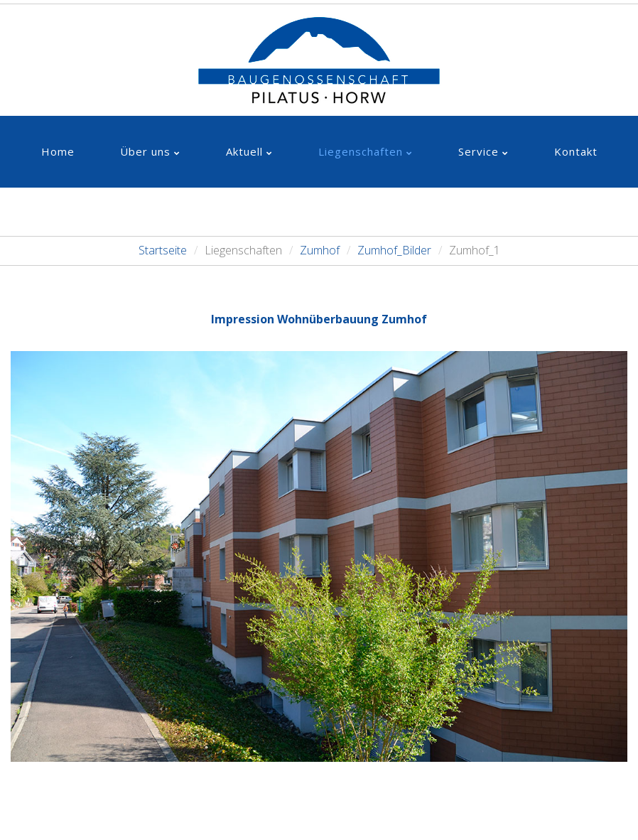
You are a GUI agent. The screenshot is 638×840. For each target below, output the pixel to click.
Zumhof (320, 250)
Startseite (163, 250)
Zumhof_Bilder (394, 250)
